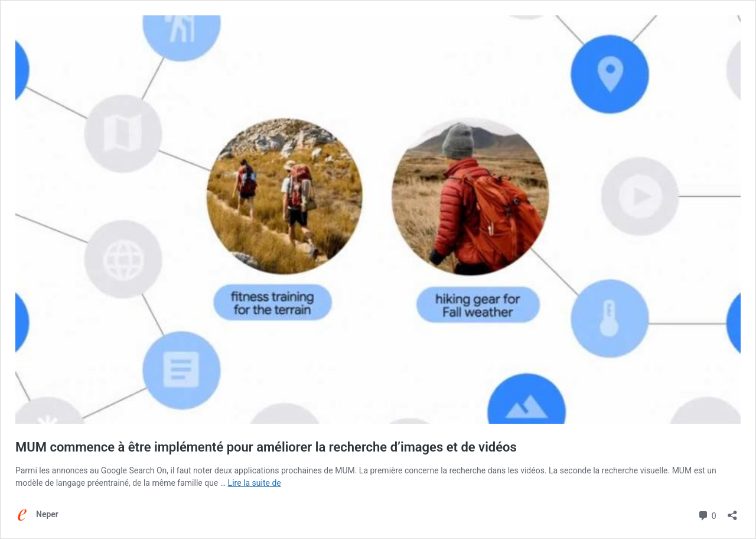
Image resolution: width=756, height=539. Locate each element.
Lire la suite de (255, 483)
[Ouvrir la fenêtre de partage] (732, 512)
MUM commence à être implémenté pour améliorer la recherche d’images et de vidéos (266, 447)
